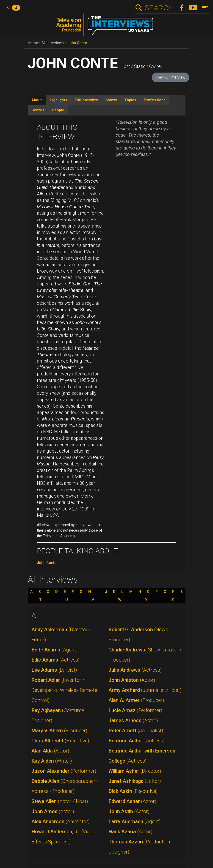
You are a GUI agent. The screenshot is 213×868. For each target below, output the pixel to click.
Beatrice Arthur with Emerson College (142, 756)
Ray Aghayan (58, 715)
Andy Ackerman (61, 635)
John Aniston (132, 680)
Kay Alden (52, 761)
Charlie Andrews (145, 655)
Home (33, 43)
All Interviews (53, 43)
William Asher (135, 771)
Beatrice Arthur (137, 741)
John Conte (77, 43)
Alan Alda (50, 751)
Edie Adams (55, 660)
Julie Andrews (135, 670)
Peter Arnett (136, 731)
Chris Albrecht (60, 741)
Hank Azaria (130, 832)
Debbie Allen (65, 786)
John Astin (129, 811)
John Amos (53, 811)
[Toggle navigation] (205, 8)
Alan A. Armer (136, 700)
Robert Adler (64, 690)
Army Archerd (145, 690)
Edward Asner (132, 801)
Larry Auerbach (135, 821)
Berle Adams (55, 650)
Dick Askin (133, 791)
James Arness (133, 720)
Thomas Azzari (139, 847)
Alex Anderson (61, 821)
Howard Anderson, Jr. (64, 837)
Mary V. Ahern (59, 731)
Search (159, 8)
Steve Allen (60, 801)
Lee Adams (54, 670)
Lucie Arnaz (135, 710)
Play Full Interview (170, 77)
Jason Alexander (64, 771)
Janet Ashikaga (135, 781)
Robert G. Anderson (138, 635)
